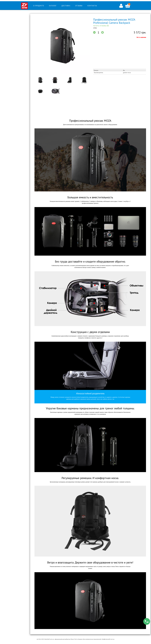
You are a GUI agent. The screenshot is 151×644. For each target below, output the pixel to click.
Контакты (92, 6)
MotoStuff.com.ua (49, 639)
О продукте (39, 6)
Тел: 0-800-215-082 (30, 15)
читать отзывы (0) (101, 26)
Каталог (53, 6)
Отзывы (79, 6)
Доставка (66, 6)
